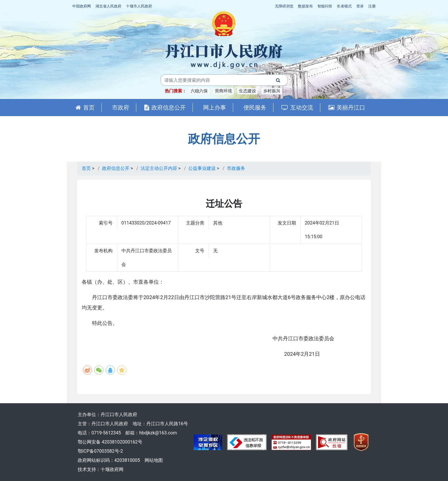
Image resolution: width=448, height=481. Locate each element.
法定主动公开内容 (159, 168)
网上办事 (215, 108)
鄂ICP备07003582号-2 (100, 451)
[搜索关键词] (215, 80)
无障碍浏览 (284, 6)
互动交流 (297, 108)
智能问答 (325, 6)
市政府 (121, 108)
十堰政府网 (112, 469)
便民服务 (255, 108)
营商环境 (223, 91)
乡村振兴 (272, 91)
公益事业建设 (202, 168)
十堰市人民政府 (139, 6)
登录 (360, 6)
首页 (85, 108)
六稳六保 (199, 91)
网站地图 (154, 460)
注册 (372, 6)
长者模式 (344, 6)
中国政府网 (82, 6)
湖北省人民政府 (108, 6)
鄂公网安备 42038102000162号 (110, 442)
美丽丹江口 (347, 108)
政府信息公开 (165, 108)
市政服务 (236, 168)
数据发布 (305, 6)
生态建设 (247, 91)
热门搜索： (176, 91)
